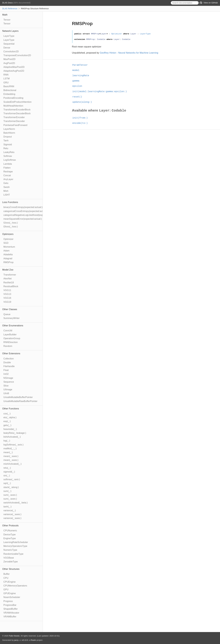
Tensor (7, 20)
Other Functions (11, 409)
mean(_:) (8, 452)
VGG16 (7, 298)
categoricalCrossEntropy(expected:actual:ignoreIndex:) (32, 211)
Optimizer (8, 239)
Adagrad (8, 258)
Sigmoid (8, 145)
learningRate (82, 76)
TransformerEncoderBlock (17, 110)
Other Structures (11, 569)
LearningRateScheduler (16, 542)
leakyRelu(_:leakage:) (15, 433)
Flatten (7, 168)
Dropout (8, 137)
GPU (6, 590)
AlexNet (7, 279)
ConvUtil (8, 331)
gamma (77, 81)
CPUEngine (9, 582)
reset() (79, 97)
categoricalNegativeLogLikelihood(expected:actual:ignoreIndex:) (37, 215)
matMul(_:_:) (10, 448)
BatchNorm (9, 133)
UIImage (8, 390)
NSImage (8, 378)
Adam (6, 251)
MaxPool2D (9, 59)
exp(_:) (7, 421)
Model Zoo (8, 270)
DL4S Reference (10, 9)
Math (5, 15)
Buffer (7, 574)
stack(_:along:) (11, 487)
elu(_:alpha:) (10, 417)
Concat (7, 175)
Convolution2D (11, 51)
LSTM (6, 79)
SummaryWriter (11, 318)
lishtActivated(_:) (12, 437)
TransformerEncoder (14, 117)
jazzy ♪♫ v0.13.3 (21, 640)
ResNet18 (9, 283)
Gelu (6, 183)
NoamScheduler (12, 597)
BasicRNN (9, 86)
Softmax (8, 156)
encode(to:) (81, 123)
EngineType (10, 538)
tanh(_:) (7, 507)
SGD (6, 243)
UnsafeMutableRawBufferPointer (20, 401)
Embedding (9, 94)
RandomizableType (13, 554)
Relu (6, 148)
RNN (6, 75)
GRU (6, 83)
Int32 (6, 374)
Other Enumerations (13, 326)
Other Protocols (10, 526)
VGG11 (7, 290)
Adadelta (8, 254)
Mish (6, 191)
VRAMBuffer (10, 617)
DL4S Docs (8, 3)
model (77, 70)
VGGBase (9, 558)
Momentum (9, 247)
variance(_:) (10, 510)
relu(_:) (7, 468)
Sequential (9, 44)
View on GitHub (209, 3)
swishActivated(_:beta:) (16, 503)
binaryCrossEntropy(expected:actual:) (23, 207)
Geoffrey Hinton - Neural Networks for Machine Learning (129, 53)
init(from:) (81, 118)
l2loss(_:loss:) (11, 227)
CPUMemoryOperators (15, 586)
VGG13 (7, 294)
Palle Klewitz (14, 636)
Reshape (8, 172)
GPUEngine (10, 593)
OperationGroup (12, 338)
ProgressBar (10, 605)
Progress (8, 601)
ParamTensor (81, 65)
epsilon (79, 86)
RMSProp (8, 262)
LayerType (9, 36)
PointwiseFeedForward (15, 125)
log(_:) (7, 441)
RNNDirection (11, 342)
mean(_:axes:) (11, 456)
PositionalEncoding (13, 98)
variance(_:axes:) (12, 514)
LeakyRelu (9, 152)
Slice (6, 386)
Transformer (10, 275)
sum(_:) (7, 491)
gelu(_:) (7, 425)
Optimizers (8, 234)
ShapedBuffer (11, 609)
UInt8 (6, 393)
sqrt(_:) (7, 483)
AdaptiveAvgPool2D (14, 71)
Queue (7, 314)
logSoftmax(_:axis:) (13, 445)
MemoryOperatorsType (15, 546)
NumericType (10, 550)
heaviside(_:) (10, 429)
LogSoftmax (10, 160)
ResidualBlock (11, 286)
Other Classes (10, 309)
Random (8, 346)
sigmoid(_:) (9, 472)
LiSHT (7, 195)
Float (6, 370)
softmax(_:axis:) (12, 479)
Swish (7, 187)
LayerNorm (9, 129)
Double (7, 362)
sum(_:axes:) (10, 495)
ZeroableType (11, 562)
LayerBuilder (10, 335)
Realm (34, 640)
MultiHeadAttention (13, 106)
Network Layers (10, 31)
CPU (6, 578)
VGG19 (7, 302)
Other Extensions (11, 353)
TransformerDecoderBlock (17, 113)
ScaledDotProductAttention (17, 102)
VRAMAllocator (11, 613)
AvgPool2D (9, 63)
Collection (9, 359)
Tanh (6, 141)
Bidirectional (10, 90)
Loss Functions (10, 202)
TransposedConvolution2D (17, 55)
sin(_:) (7, 476)
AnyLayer (8, 179)
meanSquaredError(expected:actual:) (23, 219)
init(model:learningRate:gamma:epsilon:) (101, 92)
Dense (7, 48)
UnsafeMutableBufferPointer (18, 397)
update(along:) (83, 102)
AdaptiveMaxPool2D (14, 67)
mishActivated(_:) (12, 464)
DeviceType (10, 535)
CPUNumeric (10, 531)
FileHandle (9, 366)
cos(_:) (7, 414)
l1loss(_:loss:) (11, 223)
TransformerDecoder (14, 121)
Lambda (8, 164)
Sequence (9, 382)
